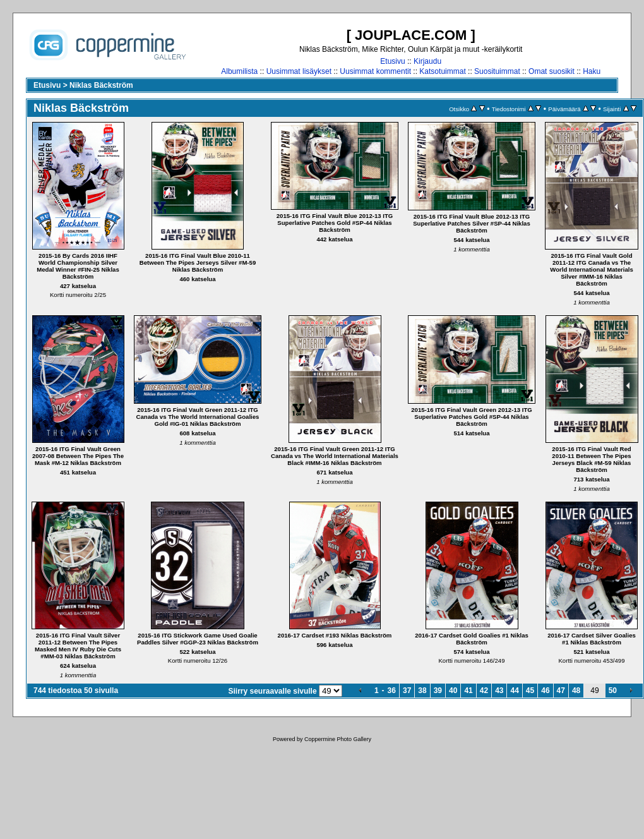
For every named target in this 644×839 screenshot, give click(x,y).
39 (438, 691)
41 (468, 691)
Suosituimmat (497, 71)
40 (453, 691)
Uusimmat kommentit (375, 71)
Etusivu (392, 61)
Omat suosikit (552, 71)
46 (545, 691)
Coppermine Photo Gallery (338, 739)
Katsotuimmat (442, 71)
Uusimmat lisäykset (299, 71)
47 (561, 691)
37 (407, 691)
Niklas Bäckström (101, 85)
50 (613, 691)
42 (484, 691)
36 (392, 691)
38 (422, 691)
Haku (592, 71)
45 (530, 691)
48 (576, 691)
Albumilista (239, 71)
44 (514, 691)
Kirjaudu (427, 61)
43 (499, 691)
